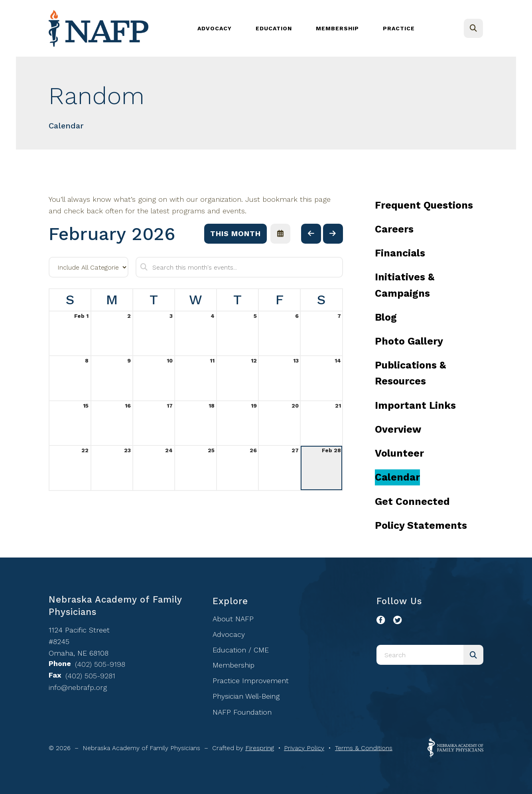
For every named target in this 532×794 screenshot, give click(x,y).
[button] (473, 28)
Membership (337, 28)
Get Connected (412, 501)
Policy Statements (421, 525)
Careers (394, 229)
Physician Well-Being (246, 696)
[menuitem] (215, 29)
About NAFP (233, 619)
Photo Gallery (409, 341)
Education (274, 28)
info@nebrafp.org (78, 687)
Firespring (260, 748)
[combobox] (420, 655)
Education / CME (241, 650)
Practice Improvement (251, 681)
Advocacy (215, 28)
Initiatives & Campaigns (405, 285)
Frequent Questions (424, 205)
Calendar (397, 477)
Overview (398, 429)
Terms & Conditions (364, 748)
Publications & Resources (410, 373)
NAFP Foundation (242, 712)
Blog (386, 317)
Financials (400, 253)
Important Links (415, 405)
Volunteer (399, 453)
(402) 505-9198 (100, 664)
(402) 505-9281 (90, 676)
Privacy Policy (304, 748)
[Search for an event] (239, 267)
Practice (399, 28)
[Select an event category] (89, 267)
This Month (235, 233)
